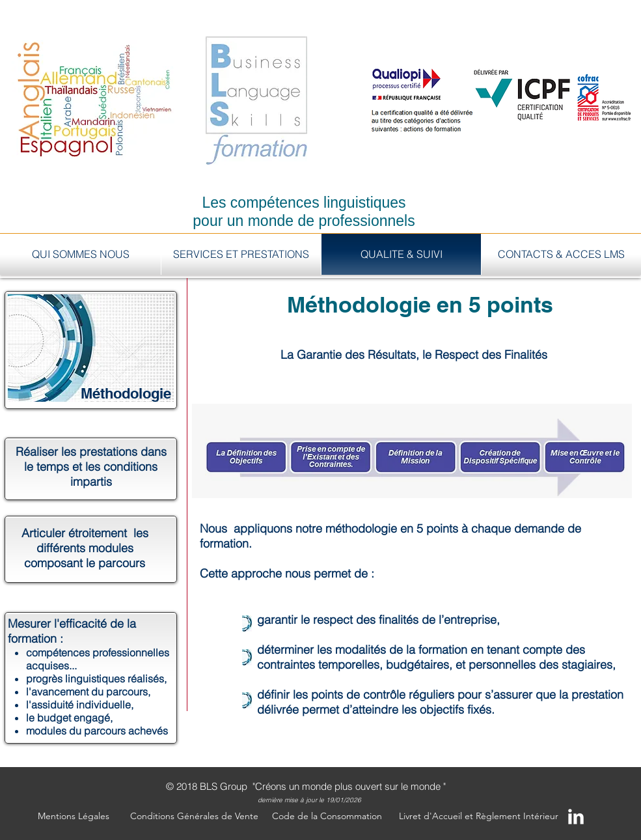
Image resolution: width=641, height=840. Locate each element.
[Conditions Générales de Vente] (194, 817)
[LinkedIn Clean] (576, 817)
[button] (74, 817)
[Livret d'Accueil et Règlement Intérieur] (479, 817)
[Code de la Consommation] (327, 817)
